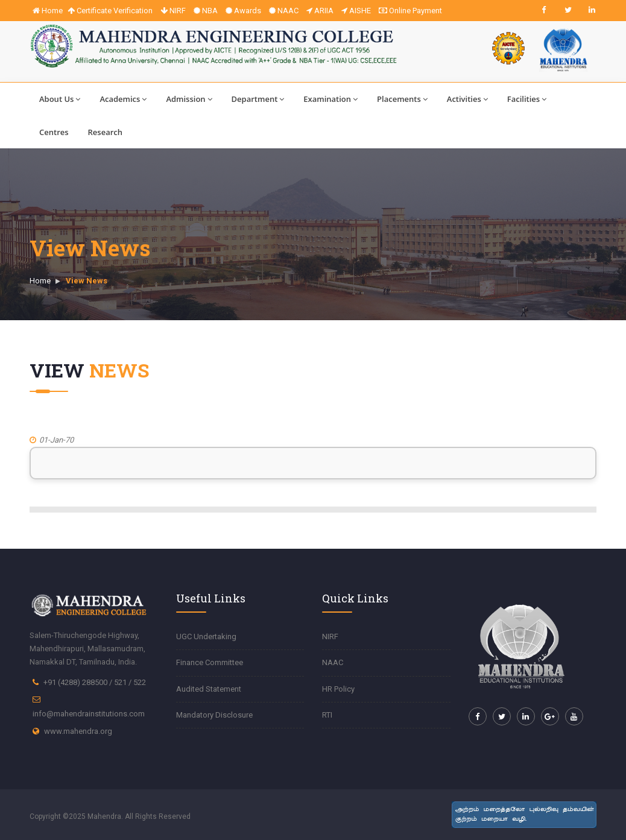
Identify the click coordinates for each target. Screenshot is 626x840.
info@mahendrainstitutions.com (89, 714)
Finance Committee (210, 662)
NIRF (173, 11)
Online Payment (410, 11)
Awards (243, 11)
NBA (206, 11)
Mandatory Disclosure (214, 715)
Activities (467, 99)
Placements (402, 99)
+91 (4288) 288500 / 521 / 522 (95, 682)
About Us (60, 99)
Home (48, 11)
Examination (330, 99)
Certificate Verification (110, 11)
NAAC (284, 11)
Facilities (527, 99)
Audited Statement (209, 689)
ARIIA (320, 11)
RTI (327, 715)
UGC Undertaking (206, 636)
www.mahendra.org (78, 731)
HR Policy (338, 689)
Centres (54, 132)
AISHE (356, 11)
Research (105, 132)
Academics (123, 99)
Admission (189, 99)
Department (258, 99)
